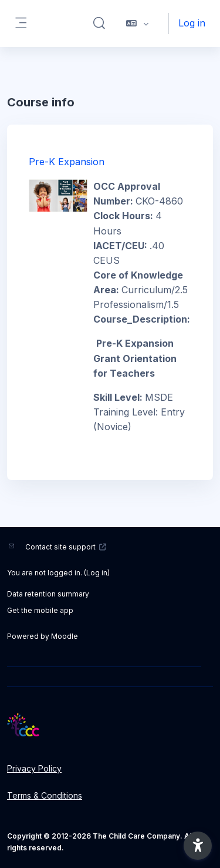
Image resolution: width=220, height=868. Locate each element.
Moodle (65, 636)
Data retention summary (48, 594)
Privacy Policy (34, 768)
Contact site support (66, 547)
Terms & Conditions (45, 795)
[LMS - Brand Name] (110, 725)
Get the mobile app (40, 610)
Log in (192, 23)
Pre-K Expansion (67, 162)
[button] (99, 24)
